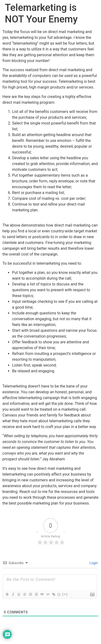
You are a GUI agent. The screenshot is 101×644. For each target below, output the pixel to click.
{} (59, 594)
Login (93, 563)
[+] (65, 594)
